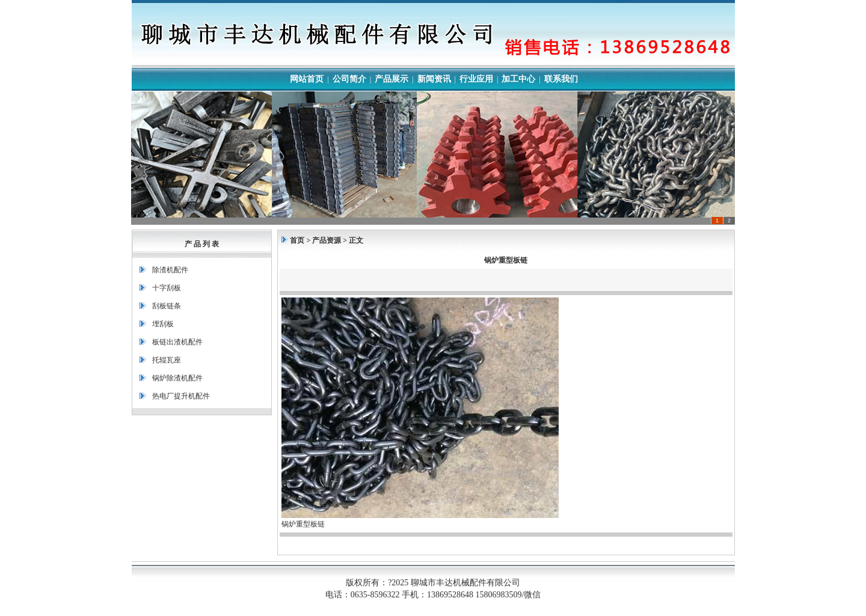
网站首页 (307, 79)
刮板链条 (167, 306)
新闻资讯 (434, 79)
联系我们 (561, 79)
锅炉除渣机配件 (177, 378)
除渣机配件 (170, 270)
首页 (297, 240)
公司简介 (349, 79)
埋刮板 (163, 324)
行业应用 (476, 79)
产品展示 (392, 79)
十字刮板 (167, 288)
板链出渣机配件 (177, 342)
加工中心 (518, 79)
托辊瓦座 (167, 360)
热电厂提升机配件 (181, 396)
